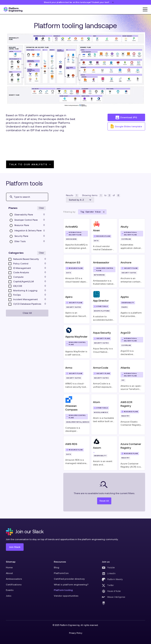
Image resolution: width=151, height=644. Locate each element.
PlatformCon (61, 573)
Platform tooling (63, 590)
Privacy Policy (76, 633)
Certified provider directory (69, 579)
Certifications (14, 584)
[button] (144, 9)
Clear (41, 208)
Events (10, 590)
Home (9, 567)
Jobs (9, 596)
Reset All (104, 501)
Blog (57, 567)
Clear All (27, 313)
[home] (13, 10)
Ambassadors (14, 579)
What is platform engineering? (71, 584)
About (9, 573)
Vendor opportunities (66, 596)
